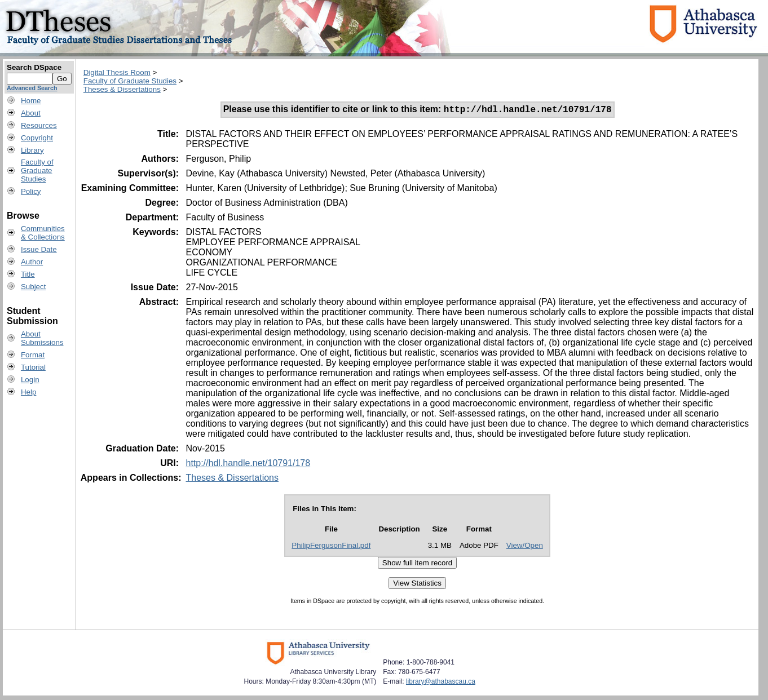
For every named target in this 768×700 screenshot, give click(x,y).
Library (32, 150)
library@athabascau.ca (441, 683)
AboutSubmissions (42, 338)
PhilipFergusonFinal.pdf (331, 547)
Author (32, 262)
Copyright (37, 138)
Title (28, 274)
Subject (33, 287)
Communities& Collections (43, 233)
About (31, 113)
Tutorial (33, 367)
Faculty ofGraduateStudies (37, 170)
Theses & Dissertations (122, 89)
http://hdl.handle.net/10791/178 (248, 465)
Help (28, 392)
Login (30, 380)
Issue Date (39, 249)
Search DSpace (34, 67)
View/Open (525, 547)
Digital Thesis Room (117, 72)
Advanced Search (32, 88)
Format (33, 355)
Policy (31, 191)
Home (31, 101)
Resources (39, 125)
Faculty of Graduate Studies (130, 81)
